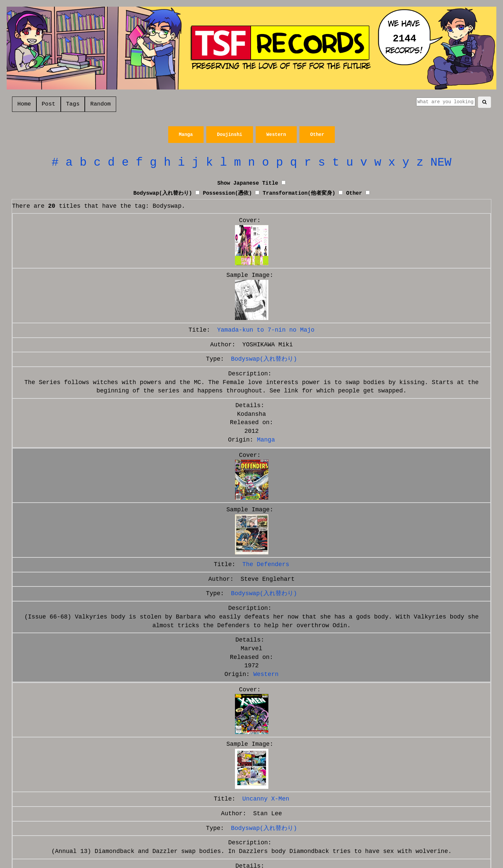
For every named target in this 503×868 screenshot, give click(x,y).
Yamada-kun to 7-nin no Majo (266, 330)
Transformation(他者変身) (299, 193)
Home (24, 104)
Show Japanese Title (248, 183)
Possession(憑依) (227, 193)
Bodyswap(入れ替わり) (163, 193)
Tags (73, 104)
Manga (186, 135)
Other (317, 135)
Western (276, 135)
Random (100, 104)
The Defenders (266, 564)
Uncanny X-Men (266, 799)
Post (49, 104)
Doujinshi (230, 135)
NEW (441, 163)
